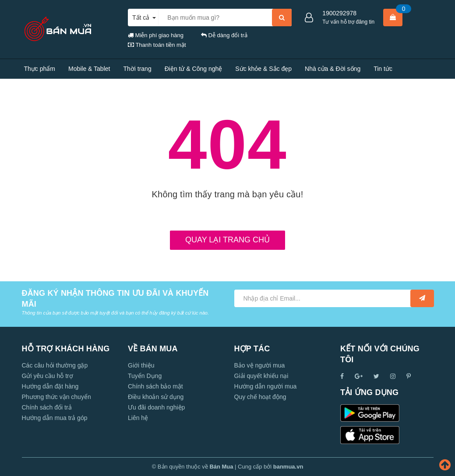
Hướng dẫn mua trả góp (55, 418)
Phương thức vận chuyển (56, 397)
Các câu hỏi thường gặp (55, 365)
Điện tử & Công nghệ (194, 69)
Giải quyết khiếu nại (261, 376)
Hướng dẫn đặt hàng (50, 386)
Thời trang (137, 69)
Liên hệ (95, 88)
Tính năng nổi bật (48, 88)
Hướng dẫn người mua (266, 386)
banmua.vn (288, 467)
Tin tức (383, 69)
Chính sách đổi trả (47, 407)
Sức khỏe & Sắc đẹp (263, 69)
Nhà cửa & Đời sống (333, 69)
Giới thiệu (141, 365)
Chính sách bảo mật (155, 386)
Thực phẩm (40, 69)
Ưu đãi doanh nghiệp (156, 407)
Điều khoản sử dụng (156, 397)
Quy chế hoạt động (260, 397)
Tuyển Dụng (145, 376)
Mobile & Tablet (89, 69)
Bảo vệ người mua (260, 365)
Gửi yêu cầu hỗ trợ (48, 376)
